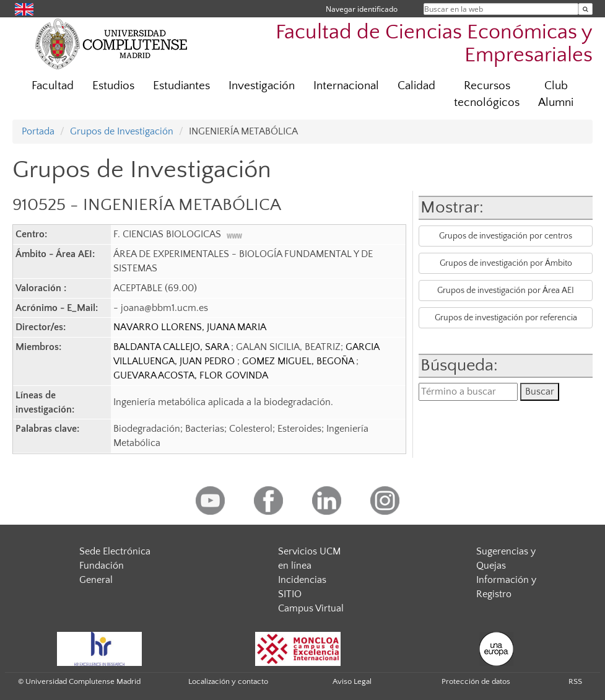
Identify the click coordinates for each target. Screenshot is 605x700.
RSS (575, 681)
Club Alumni (556, 94)
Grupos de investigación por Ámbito (506, 263)
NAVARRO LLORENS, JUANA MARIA (190, 327)
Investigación (262, 86)
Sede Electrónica (115, 551)
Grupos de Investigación (122, 131)
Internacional (346, 86)
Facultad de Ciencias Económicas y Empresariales (434, 44)
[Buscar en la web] (585, 9)
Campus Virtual (311, 608)
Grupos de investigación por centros (506, 236)
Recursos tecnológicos (487, 94)
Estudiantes (181, 86)
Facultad (53, 86)
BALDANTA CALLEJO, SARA (172, 347)
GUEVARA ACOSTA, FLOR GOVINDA (191, 375)
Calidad (416, 86)
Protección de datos (476, 681)
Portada (38, 131)
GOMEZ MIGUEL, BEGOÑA (299, 361)
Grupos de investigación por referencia (506, 318)
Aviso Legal (352, 681)
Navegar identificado (362, 9)
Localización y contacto (228, 681)
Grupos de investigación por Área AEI (506, 291)
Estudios (113, 86)
